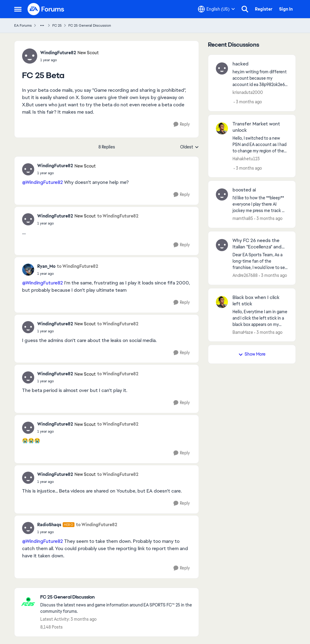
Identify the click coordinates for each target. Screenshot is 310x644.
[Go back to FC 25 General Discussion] (116, 597)
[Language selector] (216, 9)
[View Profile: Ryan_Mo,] (28, 270)
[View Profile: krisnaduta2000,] (222, 68)
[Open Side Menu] (18, 9)
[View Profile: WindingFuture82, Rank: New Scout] (30, 56)
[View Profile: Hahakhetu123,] (222, 128)
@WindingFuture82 (43, 182)
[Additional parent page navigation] (42, 25)
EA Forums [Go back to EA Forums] (23, 25)
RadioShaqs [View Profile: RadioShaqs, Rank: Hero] (49, 525)
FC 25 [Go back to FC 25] (57, 25)
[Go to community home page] (46, 9)
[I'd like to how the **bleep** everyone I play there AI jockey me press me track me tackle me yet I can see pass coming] (260, 204)
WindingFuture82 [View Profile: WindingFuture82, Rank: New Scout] (58, 53)
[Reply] (182, 124)
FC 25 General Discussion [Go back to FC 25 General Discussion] (90, 25)
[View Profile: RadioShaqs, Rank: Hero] (28, 528)
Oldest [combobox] (190, 147)
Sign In (286, 9)
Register (264, 9)
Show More (252, 354)
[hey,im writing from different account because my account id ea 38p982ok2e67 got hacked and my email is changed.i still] (260, 78)
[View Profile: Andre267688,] (222, 245)
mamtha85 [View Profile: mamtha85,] (243, 218)
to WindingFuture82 (118, 216)
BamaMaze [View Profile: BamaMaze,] (243, 332)
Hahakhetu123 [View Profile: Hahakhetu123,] (246, 158)
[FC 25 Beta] (66, 173)
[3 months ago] (248, 102)
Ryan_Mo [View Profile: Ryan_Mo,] (46, 266)
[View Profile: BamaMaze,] (222, 302)
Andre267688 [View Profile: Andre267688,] (245, 275)
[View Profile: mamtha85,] (222, 194)
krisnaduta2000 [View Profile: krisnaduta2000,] (248, 92)
